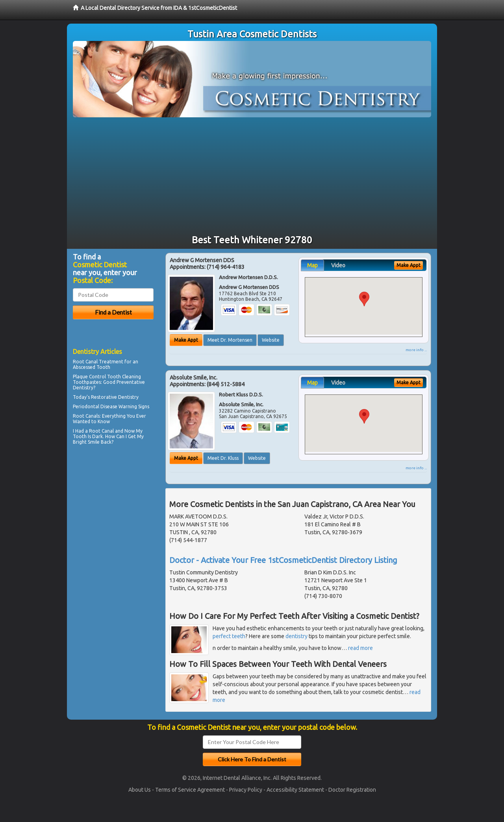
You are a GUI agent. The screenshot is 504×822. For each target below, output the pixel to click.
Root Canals (86, 416)
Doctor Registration (352, 790)
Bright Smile (86, 442)
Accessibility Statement (295, 790)
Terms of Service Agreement (190, 790)
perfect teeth (229, 636)
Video (338, 265)
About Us (140, 790)
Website (271, 340)
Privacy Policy (246, 790)
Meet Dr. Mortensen (230, 340)
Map (312, 265)
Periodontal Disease (95, 406)
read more (360, 648)
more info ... (416, 350)
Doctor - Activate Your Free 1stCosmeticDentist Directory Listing (283, 560)
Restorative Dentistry (115, 397)
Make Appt (186, 340)
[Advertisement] (252, 176)
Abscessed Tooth (92, 367)
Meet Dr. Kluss (223, 458)
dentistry (296, 636)
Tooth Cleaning (124, 377)
